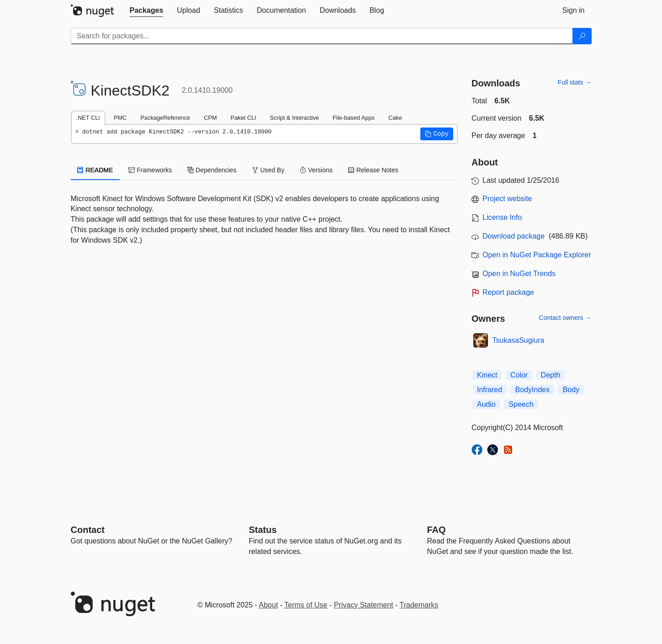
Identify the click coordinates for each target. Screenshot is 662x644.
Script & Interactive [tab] (294, 118)
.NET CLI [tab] (88, 118)
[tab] (147, 11)
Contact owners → (565, 318)
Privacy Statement (364, 605)
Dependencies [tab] (212, 170)
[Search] (582, 36)
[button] (437, 134)
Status (263, 530)
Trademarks (419, 605)
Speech (521, 404)
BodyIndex (533, 390)
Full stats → (575, 82)
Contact (88, 530)
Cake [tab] (395, 118)
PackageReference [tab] (165, 118)
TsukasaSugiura (519, 340)
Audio (486, 404)
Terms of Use (306, 605)
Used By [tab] (268, 170)
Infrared (490, 390)
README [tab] (95, 170)
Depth (551, 375)
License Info (502, 217)
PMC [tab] (120, 118)
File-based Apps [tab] (354, 118)
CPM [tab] (210, 118)
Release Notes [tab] (373, 170)
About (269, 605)
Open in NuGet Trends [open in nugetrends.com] (519, 274)
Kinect (487, 375)
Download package (514, 236)
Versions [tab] (316, 170)
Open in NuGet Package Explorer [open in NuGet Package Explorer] (537, 255)
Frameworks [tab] (150, 170)
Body (571, 390)
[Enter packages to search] (322, 36)
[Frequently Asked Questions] (437, 530)
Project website (507, 199)
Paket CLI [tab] (244, 118)
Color (519, 375)
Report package (508, 292)
